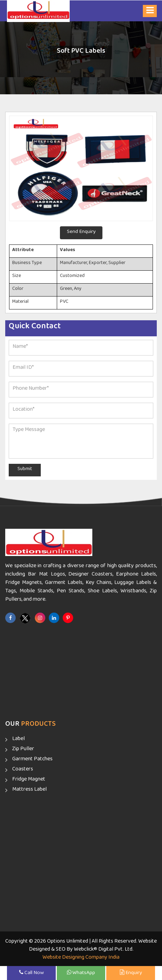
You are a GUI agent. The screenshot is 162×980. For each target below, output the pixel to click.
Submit (25, 470)
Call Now (32, 974)
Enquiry (131, 974)
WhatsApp (81, 974)
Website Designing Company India (81, 959)
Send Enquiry (81, 233)
